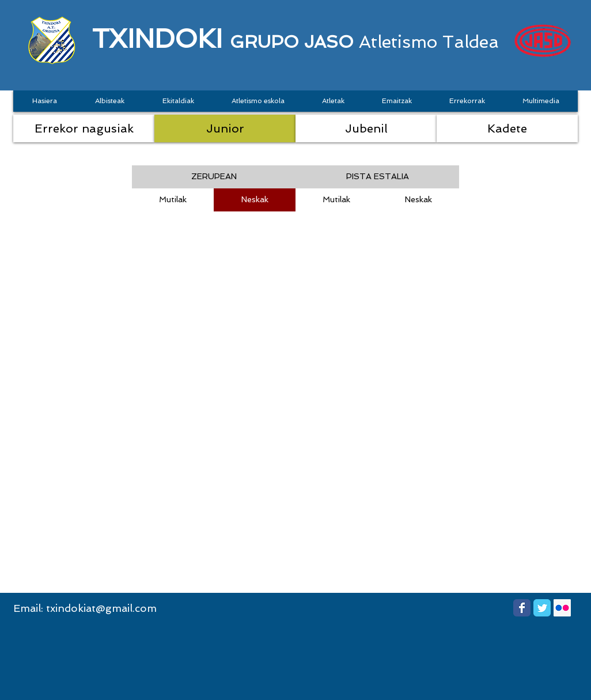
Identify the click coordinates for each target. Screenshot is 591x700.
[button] (214, 177)
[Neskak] (255, 200)
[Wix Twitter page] (542, 608)
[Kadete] (507, 128)
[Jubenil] (366, 128)
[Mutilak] (173, 200)
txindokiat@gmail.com (101, 608)
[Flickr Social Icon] (562, 608)
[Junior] (225, 128)
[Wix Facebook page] (522, 608)
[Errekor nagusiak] (84, 128)
